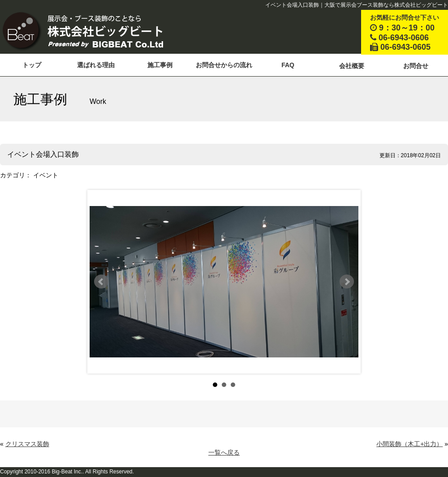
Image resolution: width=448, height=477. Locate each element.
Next (347, 282)
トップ (32, 65)
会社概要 (352, 66)
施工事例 (160, 65)
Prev (101, 282)
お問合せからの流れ (224, 65)
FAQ (288, 65)
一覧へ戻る (224, 452)
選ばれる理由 (96, 65)
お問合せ (416, 66)
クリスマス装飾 (27, 444)
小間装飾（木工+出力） (409, 444)
